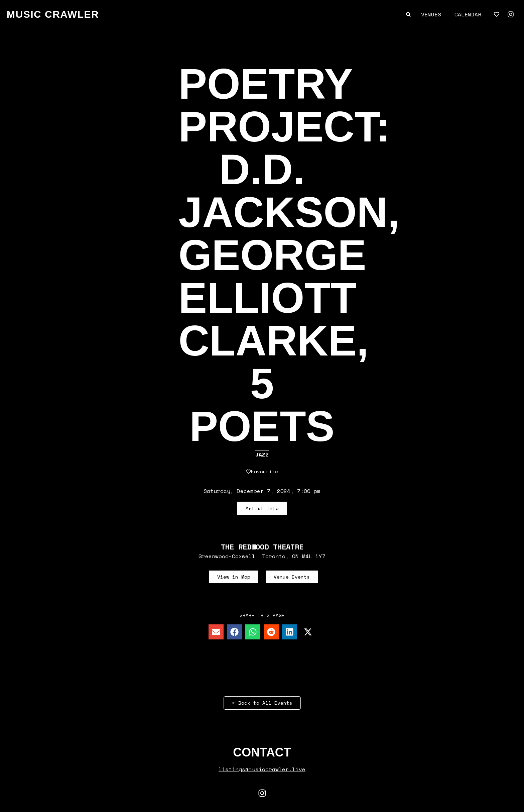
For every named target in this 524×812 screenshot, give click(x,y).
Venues (431, 14)
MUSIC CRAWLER (53, 14)
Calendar (468, 14)
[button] (216, 632)
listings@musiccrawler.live (262, 769)
